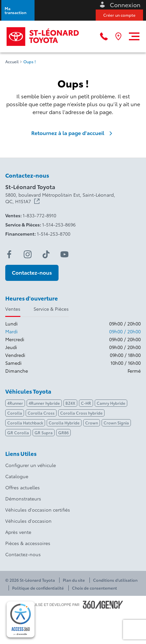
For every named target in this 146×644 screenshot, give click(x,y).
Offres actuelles (23, 487)
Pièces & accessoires (28, 543)
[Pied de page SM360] (103, 605)
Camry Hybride (111, 403)
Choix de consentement (95, 588)
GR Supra (44, 432)
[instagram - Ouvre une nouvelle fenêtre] (28, 254)
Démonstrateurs (23, 498)
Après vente (18, 532)
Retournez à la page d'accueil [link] (73, 133)
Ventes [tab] (13, 309)
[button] (18, 10)
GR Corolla (18, 432)
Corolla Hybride (64, 423)
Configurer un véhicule (31, 465)
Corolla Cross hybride (81, 413)
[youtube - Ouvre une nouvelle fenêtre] (64, 254)
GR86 (63, 432)
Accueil (12, 62)
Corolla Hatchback (25, 423)
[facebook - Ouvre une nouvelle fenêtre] (9, 254)
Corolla (15, 413)
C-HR (86, 403)
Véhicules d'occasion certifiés (38, 510)
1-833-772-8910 (39, 215)
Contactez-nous (23, 554)
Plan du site (74, 580)
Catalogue (17, 476)
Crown (92, 423)
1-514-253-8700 (54, 234)
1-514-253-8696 (59, 224)
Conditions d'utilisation (115, 580)
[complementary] (21, 619)
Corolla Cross (41, 413)
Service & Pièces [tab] (51, 309)
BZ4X (70, 403)
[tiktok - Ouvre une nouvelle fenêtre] (46, 254)
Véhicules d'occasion (28, 521)
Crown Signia (116, 423)
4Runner (15, 403)
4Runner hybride (44, 403)
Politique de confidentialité (38, 588)
